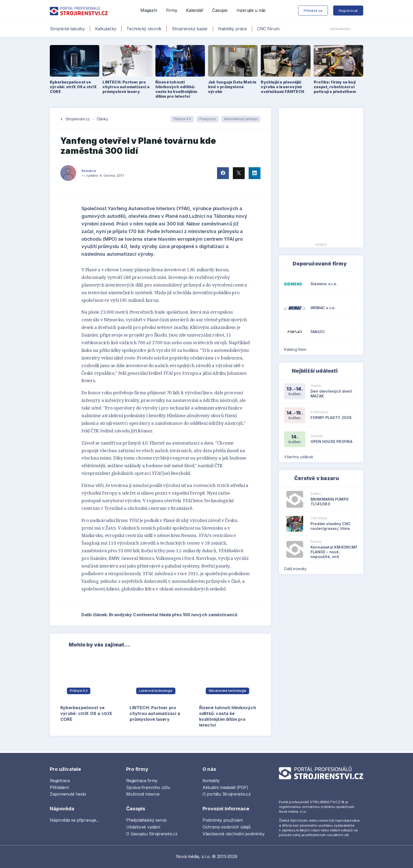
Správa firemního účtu (148, 787)
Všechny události (300, 457)
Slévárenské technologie (227, 691)
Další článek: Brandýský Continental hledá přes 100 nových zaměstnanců (171, 615)
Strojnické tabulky (67, 29)
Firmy (172, 10)
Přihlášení (59, 787)
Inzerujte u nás (251, 10)
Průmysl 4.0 (182, 119)
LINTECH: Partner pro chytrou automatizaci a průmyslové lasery (155, 713)
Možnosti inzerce (143, 794)
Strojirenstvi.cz (78, 119)
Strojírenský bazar (190, 29)
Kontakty (211, 781)
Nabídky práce (232, 29)
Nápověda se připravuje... (74, 820)
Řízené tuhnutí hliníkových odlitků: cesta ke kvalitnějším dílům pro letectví (228, 716)
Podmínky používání (223, 820)
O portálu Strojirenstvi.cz (227, 794)
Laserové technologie (156, 691)
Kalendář (195, 10)
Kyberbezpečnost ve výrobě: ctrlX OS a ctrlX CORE (86, 713)
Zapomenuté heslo (68, 794)
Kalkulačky (106, 29)
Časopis (220, 10)
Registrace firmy (142, 781)
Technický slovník (144, 29)
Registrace (60, 781)
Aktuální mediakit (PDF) (225, 787)
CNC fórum (268, 29)
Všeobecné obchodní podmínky (234, 834)
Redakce (89, 171)
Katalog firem (297, 349)
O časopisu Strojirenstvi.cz (152, 834)
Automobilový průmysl (241, 119)
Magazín (149, 10)
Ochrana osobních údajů (227, 827)
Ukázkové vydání (143, 827)
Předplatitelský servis (146, 820)
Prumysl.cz (208, 119)
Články (102, 119)
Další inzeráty (297, 569)
